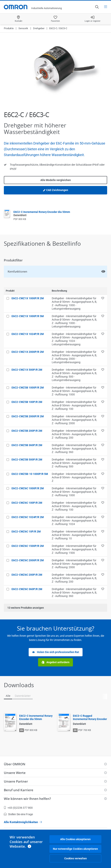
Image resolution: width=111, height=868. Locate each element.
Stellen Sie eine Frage (18, 814)
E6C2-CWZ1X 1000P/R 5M (28, 316)
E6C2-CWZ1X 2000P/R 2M (28, 352)
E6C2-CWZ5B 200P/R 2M (27, 431)
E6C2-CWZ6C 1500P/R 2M (28, 546)
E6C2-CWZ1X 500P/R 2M (27, 370)
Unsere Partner (16, 781)
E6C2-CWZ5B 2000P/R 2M (28, 416)
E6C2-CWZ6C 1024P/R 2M (28, 517)
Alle (8, 696)
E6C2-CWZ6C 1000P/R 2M (28, 488)
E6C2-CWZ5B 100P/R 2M (27, 402)
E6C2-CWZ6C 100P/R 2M (27, 503)
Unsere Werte (15, 773)
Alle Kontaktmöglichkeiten (23, 822)
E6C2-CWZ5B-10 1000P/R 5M (30, 474)
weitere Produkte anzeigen (26, 608)
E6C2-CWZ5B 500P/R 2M (27, 460)
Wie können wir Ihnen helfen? (27, 799)
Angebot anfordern (55, 662)
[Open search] (97, 7)
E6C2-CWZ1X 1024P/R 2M (28, 334)
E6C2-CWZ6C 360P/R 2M (27, 589)
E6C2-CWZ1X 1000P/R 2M (28, 298)
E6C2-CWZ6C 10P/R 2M (26, 532)
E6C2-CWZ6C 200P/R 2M (27, 575)
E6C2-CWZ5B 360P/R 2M (27, 445)
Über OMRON (15, 764)
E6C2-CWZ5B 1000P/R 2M (28, 388)
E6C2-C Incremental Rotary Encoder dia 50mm (36, 717)
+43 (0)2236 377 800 (18, 808)
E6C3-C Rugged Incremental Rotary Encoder (90, 717)
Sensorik (23, 28)
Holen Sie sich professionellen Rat (56, 652)
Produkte (9, 28)
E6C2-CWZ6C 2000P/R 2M (28, 560)
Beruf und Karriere (19, 790)
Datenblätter (23, 696)
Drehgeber (39, 28)
